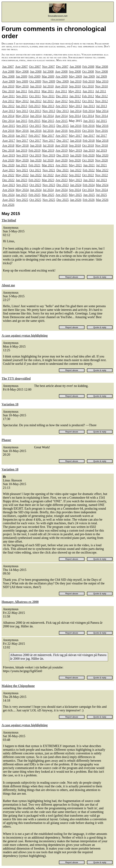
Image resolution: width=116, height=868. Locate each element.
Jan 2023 (22, 180)
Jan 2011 (21, 91)
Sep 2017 (22, 141)
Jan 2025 (22, 195)
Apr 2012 (8, 101)
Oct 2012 (88, 101)
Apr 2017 (62, 136)
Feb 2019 (34, 150)
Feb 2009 (34, 76)
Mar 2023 (48, 180)
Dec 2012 (8, 106)
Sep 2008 (75, 71)
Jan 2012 (75, 96)
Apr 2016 (8, 131)
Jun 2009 (89, 76)
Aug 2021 (9, 170)
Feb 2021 (34, 165)
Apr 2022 (8, 175)
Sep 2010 (75, 86)
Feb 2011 (34, 91)
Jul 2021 (101, 165)
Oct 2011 (35, 96)
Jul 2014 (48, 116)
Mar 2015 (48, 121)
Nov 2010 (101, 86)
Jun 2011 (88, 91)
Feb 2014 (89, 111)
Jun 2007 (8, 67)
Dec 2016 (8, 136)
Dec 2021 (63, 170)
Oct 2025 (35, 200)
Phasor (6, 440)
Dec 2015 (63, 126)
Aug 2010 (61, 86)
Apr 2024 (8, 190)
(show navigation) (58, 19)
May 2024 (22, 190)
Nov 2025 (49, 200)
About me (8, 285)
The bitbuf (9, 220)
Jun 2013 (89, 106)
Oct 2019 (35, 155)
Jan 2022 (76, 170)
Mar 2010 (102, 81)
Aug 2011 (9, 96)
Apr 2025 (62, 195)
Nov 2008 (101, 71)
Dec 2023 (63, 185)
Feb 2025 (34, 195)
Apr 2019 (62, 150)
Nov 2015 (49, 126)
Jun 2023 (89, 180)
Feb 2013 (34, 106)
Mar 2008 (102, 67)
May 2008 (22, 71)
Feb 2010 (89, 81)
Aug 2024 (61, 190)
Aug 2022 (61, 175)
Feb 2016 (89, 126)
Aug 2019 (9, 155)
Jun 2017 (89, 136)
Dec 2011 (62, 96)
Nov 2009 (49, 81)
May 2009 (75, 76)
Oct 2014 (88, 116)
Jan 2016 (76, 126)
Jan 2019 (22, 150)
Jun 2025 (89, 195)
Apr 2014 (8, 116)
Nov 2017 (49, 141)
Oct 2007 (35, 67)
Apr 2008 (8, 71)
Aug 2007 (21, 67)
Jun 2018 (36, 145)
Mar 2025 (48, 195)
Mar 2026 (102, 200)
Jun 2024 (36, 190)
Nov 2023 (49, 185)
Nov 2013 (49, 111)
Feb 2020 (89, 155)
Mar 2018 (102, 141)
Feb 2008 (88, 67)
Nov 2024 (101, 190)
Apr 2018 (8, 145)
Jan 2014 (76, 111)
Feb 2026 (89, 200)
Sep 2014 (75, 116)
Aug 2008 (61, 71)
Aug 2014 (61, 116)
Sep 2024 (75, 190)
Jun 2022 (36, 175)
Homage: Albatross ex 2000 (20, 602)
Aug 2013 (9, 111)
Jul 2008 (48, 71)
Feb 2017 (34, 136)
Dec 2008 (8, 76)
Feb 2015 (34, 121)
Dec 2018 (8, 150)
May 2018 (22, 145)
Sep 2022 (75, 175)
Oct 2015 (35, 126)
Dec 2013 (63, 111)
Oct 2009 (35, 81)
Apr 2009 (62, 76)
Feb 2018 (89, 141)
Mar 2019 (48, 150)
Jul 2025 (101, 195)
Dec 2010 (8, 91)
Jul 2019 (101, 150)
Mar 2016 (102, 126)
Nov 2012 (101, 101)
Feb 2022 (89, 170)
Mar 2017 (48, 136)
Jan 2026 (76, 200)
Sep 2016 (75, 131)
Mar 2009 (48, 76)
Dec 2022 (8, 180)
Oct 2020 (88, 160)
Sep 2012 (75, 101)
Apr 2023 (62, 180)
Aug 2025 (9, 200)
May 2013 (75, 106)
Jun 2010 (36, 86)
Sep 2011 (22, 96)
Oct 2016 (88, 131)
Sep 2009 (22, 81)
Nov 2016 (101, 131)
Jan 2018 (76, 141)
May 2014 (22, 116)
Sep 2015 (22, 126)
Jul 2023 (101, 180)
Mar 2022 (102, 170)
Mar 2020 (102, 155)
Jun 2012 (36, 101)
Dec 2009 (63, 81)
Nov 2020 (101, 160)
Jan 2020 (76, 155)
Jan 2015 (22, 121)
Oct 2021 (35, 170)
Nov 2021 (49, 170)
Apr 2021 (62, 165)
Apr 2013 (62, 106)
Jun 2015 (89, 121)
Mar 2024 (102, 185)
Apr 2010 (8, 86)
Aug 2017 (9, 141)
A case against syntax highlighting (25, 335)
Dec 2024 (8, 195)
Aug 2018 (61, 145)
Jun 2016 (36, 131)
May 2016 (22, 131)
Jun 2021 (89, 165)
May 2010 (22, 86)
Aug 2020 (61, 160)
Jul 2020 (48, 160)
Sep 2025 (22, 200)
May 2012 (22, 101)
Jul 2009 (101, 76)
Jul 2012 (48, 101)
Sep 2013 (22, 111)
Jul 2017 (101, 136)
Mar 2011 (48, 91)
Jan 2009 (22, 76)
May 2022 (22, 175)
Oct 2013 (35, 111)
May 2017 (75, 136)
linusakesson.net (58, 16)
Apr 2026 (8, 205)
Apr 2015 (62, 121)
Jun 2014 (36, 116)
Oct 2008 (88, 71)
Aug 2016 (61, 131)
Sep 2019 (22, 155)
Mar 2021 (48, 165)
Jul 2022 (48, 175)
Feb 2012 (88, 96)
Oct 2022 (88, 175)
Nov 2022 (101, 175)
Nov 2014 (101, 116)
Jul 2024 (48, 190)
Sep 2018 (75, 145)
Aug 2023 (9, 185)
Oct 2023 (35, 185)
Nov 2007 (48, 67)
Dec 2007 (62, 67)
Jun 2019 (89, 150)
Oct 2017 (35, 141)
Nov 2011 (48, 96)
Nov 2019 (49, 155)
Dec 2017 (63, 141)
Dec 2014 (8, 121)
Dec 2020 (8, 165)
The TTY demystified (16, 378)
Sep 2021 (22, 170)
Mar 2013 (48, 106)
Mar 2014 (102, 111)
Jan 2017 (22, 136)
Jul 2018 (48, 145)
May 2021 (75, 165)
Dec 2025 (63, 200)
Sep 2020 (75, 160)
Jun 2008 (36, 71)
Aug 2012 (61, 101)
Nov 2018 (101, 145)
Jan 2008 (75, 67)
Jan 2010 (76, 81)
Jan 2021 (22, 165)
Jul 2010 (48, 86)
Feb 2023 (34, 180)
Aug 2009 (9, 81)
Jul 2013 (101, 106)
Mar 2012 (101, 96)
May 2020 (22, 160)
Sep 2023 (22, 185)
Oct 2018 (88, 145)
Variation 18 (10, 404)
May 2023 (75, 180)
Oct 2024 (88, 190)
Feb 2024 (89, 185)
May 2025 (75, 195)
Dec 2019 (63, 155)
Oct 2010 (88, 86)
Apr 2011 (61, 91)
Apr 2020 (8, 160)
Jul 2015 (101, 121)
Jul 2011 (101, 91)
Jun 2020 (36, 160)
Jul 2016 (48, 131)
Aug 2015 (9, 126)
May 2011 (75, 91)
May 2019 (75, 150)
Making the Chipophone (18, 686)
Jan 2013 (22, 106)
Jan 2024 (76, 185)
